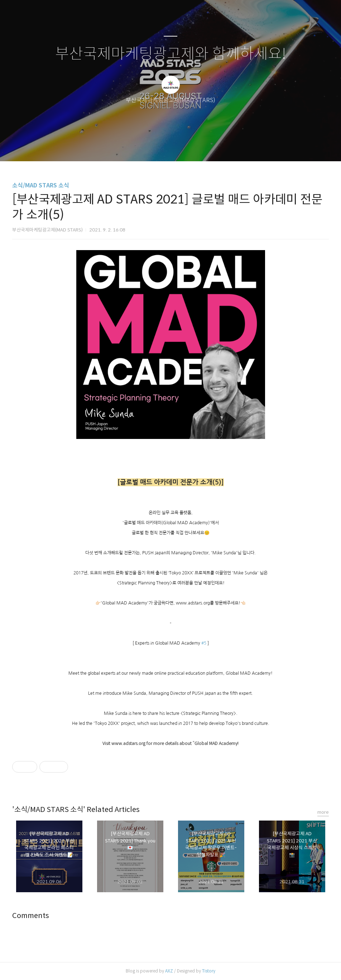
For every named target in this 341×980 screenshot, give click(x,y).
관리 (207, 147)
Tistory (209, 971)
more (323, 812)
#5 (204, 643)
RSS (182, 147)
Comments (31, 916)
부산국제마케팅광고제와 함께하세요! (171, 54)
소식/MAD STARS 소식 (41, 185)
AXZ (169, 971)
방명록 (158, 147)
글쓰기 (134, 147)
